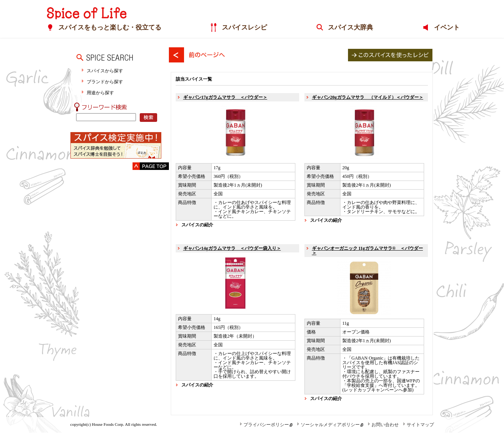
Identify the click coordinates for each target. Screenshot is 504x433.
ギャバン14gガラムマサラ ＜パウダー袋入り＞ (232, 248)
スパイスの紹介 (197, 225)
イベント (445, 28)
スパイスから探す (105, 71)
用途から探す (100, 93)
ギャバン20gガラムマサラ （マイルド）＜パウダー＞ (368, 97)
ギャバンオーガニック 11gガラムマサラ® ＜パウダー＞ (367, 251)
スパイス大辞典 (349, 28)
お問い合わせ (383, 425)
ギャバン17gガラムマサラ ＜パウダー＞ (225, 97)
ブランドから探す (105, 82)
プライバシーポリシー (264, 425)
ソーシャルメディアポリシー (328, 425)
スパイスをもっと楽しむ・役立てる (109, 28)
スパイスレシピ (243, 28)
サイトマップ (418, 425)
